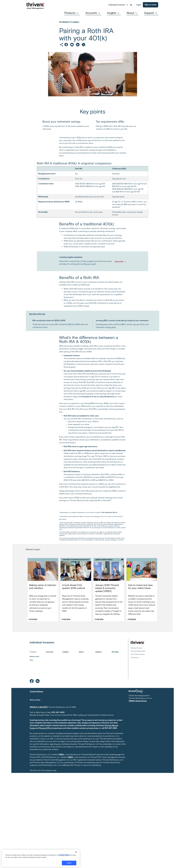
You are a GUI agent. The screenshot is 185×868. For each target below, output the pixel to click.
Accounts (50, 652)
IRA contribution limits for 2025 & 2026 (49, 320)
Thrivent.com (135, 658)
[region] (41, 858)
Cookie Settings (36, 691)
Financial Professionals (138, 651)
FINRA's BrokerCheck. (138, 701)
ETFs (31, 660)
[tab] (72, 13)
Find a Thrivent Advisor (138, 654)
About (81, 652)
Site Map (115, 652)
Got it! (69, 863)
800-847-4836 (58, 712)
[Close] (76, 852)
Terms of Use (35, 700)
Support (99, 652)
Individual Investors (137, 648)
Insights (66, 652)
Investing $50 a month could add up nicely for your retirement (122, 320)
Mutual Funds (34, 657)
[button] (127, 4)
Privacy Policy (64, 855)
